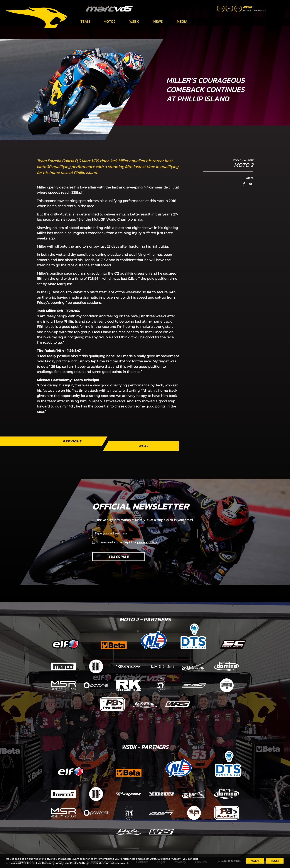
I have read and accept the (127, 542)
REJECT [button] (275, 861)
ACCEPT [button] (255, 861)
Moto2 (109, 21)
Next (144, 446)
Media (182, 21)
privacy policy (147, 542)
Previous (72, 441)
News (158, 21)
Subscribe (119, 557)
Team (85, 21)
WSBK (134, 21)
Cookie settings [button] (231, 861)
